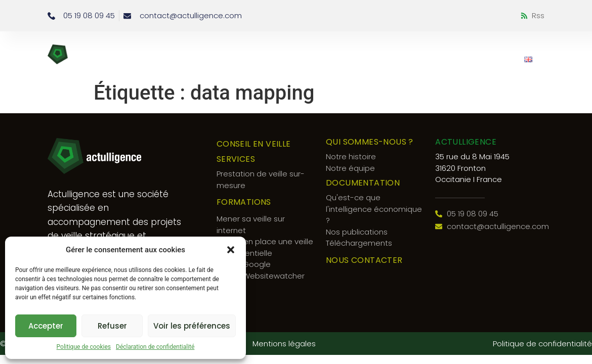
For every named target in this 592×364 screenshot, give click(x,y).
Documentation (483, 49)
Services (259, 49)
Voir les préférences (192, 326)
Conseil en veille (185, 49)
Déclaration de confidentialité (155, 347)
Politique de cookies (84, 347)
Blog (418, 49)
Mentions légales (284, 344)
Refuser (112, 326)
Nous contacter (475, 59)
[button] (231, 250)
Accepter (46, 326)
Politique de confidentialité (542, 344)
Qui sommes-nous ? (346, 49)
